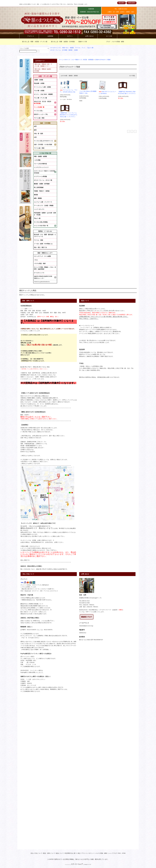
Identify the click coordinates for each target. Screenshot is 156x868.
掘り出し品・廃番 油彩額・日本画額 (62, 42)
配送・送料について (49, 853)
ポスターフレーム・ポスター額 (43, 180)
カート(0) (107, 36)
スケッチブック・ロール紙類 (42, 256)
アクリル (78, 48)
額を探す (122, 3)
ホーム (61, 60)
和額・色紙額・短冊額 (40, 156)
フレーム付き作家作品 (40, 164)
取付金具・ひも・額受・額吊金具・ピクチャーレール (45, 236)
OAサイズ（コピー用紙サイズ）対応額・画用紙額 (79, 60)
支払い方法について (36, 853)
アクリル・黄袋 (38, 240)
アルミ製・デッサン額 (40, 98)
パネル (36, 260)
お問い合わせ (88, 36)
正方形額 (65, 50)
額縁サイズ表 (81, 42)
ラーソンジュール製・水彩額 (42, 87)
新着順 (76, 76)
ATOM (124, 853)
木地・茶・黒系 (38, 134)
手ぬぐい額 (37, 218)
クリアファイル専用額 (40, 177)
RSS (119, 853)
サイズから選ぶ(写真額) (41, 222)
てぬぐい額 (90, 48)
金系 (35, 126)
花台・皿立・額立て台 (40, 247)
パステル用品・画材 (40, 264)
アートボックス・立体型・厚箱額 (44, 206)
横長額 (70, 50)
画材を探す (132, 3)
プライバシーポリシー (88, 853)
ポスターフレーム (56, 50)
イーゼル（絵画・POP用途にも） (44, 244)
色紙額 (72, 48)
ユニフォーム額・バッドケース (43, 202)
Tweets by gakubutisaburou (42, 282)
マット (84, 48)
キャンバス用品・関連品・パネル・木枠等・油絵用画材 (45, 268)
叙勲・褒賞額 (38, 198)
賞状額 (36, 195)
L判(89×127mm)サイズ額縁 (103, 60)
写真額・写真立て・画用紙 (42, 191)
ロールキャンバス (56, 48)
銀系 (35, 130)
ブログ (108, 42)
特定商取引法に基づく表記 (73, 853)
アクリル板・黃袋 (39, 118)
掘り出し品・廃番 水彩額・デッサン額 (34, 42)
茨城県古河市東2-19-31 (86, 598)
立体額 (76, 50)
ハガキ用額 (37, 160)
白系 (35, 137)
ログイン (68, 36)
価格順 (71, 76)
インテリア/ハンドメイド (41, 167)
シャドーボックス (39, 209)
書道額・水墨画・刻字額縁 (42, 184)
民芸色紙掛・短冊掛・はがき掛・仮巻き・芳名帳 (45, 214)
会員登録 (49, 36)
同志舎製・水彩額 (39, 83)
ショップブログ (112, 853)
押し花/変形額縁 (39, 187)
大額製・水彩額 (38, 80)
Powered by (78, 865)
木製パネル (65, 48)
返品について (60, 853)
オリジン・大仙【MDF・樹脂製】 (44, 94)
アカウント (29, 36)
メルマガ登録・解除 (118, 42)
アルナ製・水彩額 (39, 91)
